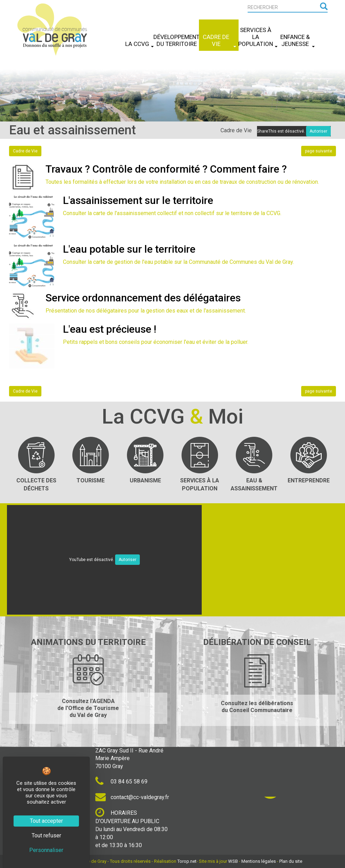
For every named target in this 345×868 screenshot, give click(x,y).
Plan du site (291, 861)
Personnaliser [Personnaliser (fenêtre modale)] (46, 850)
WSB (233, 861)
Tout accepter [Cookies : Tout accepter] (46, 821)
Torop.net (187, 861)
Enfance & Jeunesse (298, 40)
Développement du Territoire (179, 40)
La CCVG (139, 44)
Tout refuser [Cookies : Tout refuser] (46, 835)
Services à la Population (258, 37)
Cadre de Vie (219, 40)
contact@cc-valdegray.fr (132, 797)
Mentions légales (259, 861)
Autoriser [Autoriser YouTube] (127, 560)
